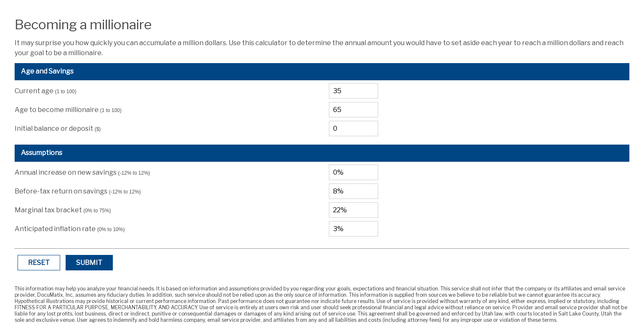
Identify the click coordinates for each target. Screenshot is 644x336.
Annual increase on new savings (82, 172)
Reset (39, 263)
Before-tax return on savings (78, 191)
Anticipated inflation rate (70, 229)
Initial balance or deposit (58, 129)
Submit (89, 263)
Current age (45, 91)
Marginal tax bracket (63, 210)
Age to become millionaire (68, 110)
